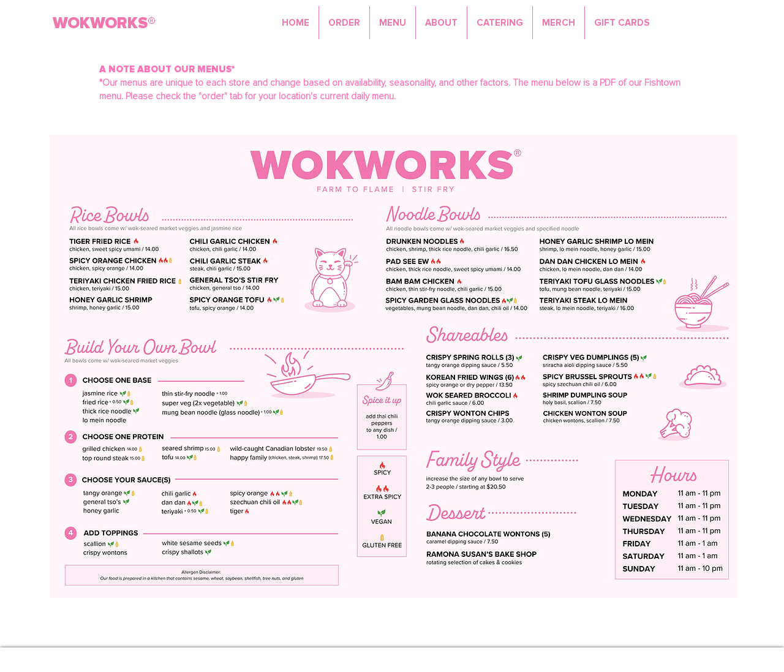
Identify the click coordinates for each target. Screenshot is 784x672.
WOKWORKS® (104, 23)
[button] (393, 23)
